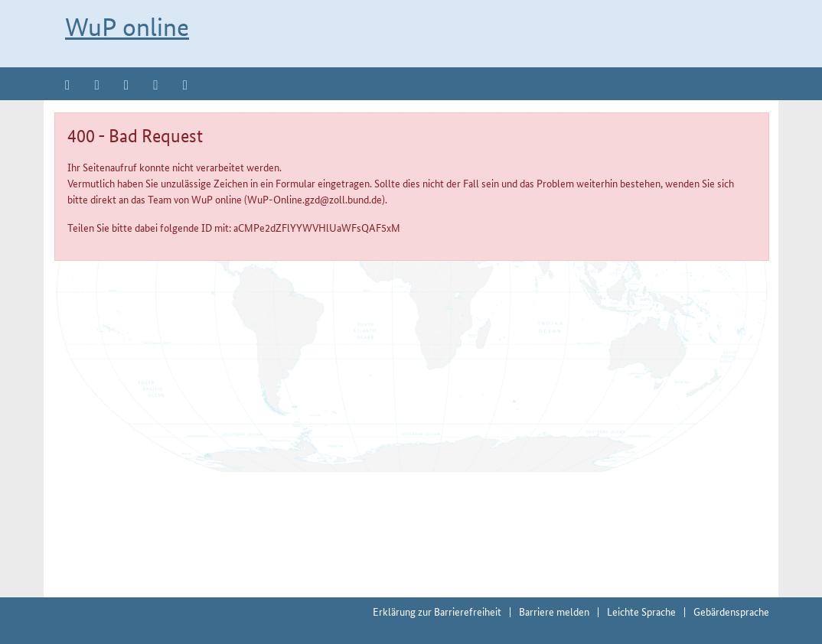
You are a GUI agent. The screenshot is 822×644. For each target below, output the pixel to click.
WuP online (127, 27)
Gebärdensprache (731, 611)
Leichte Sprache (641, 611)
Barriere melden (554, 611)
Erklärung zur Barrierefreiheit (437, 611)
